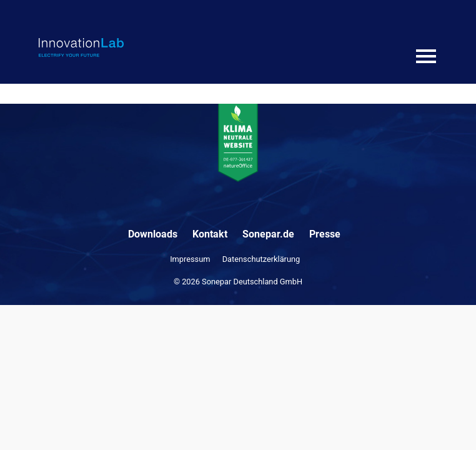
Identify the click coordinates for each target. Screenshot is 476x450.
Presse (325, 234)
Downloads (153, 234)
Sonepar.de (268, 234)
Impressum (190, 259)
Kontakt (210, 234)
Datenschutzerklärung (261, 259)
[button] (22, 427)
